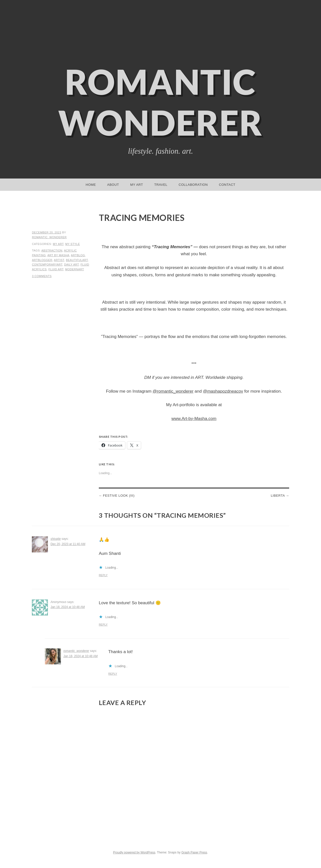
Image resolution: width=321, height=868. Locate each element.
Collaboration (193, 185)
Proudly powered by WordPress (134, 852)
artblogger (42, 260)
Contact (227, 185)
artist (59, 260)
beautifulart (77, 260)
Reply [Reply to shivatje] (103, 575)
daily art (71, 265)
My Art (137, 185)
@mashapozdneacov (223, 391)
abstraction (52, 250)
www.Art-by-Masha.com (194, 419)
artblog (78, 255)
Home (91, 185)
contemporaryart (47, 265)
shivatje (56, 539)
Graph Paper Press (194, 852)
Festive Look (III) (119, 496)
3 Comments (42, 276)
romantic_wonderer (49, 237)
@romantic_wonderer (173, 391)
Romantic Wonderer (160, 102)
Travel (161, 185)
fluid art (56, 269)
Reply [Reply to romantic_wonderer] (113, 674)
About (113, 185)
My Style (72, 244)
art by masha (58, 255)
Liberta (278, 496)
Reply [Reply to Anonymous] (103, 625)
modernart (75, 269)
